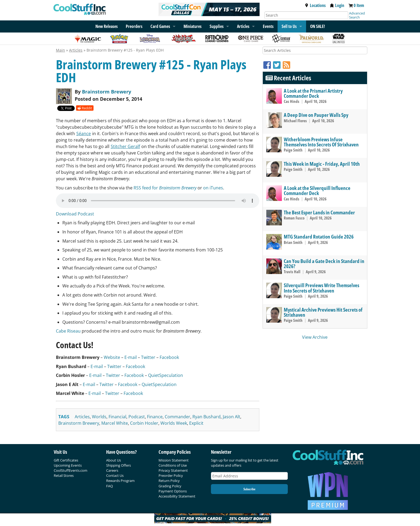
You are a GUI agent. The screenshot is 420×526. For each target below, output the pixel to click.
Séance (84, 134)
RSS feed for (165, 188)
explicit (196, 423)
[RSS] (286, 65)
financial (117, 417)
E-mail (131, 357)
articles (82, 417)
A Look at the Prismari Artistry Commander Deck (313, 93)
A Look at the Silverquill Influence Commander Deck (317, 190)
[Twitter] (278, 65)
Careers (112, 470)
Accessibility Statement (177, 496)
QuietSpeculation (166, 375)
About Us (114, 460)
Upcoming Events (68, 465)
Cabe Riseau (68, 331)
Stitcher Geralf (125, 146)
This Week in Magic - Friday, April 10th (322, 164)
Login (337, 5)
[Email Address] (249, 476)
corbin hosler (144, 423)
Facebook (169, 357)
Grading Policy (170, 486)
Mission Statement (174, 460)
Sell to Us (289, 26)
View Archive (315, 337)
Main (60, 50)
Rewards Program (120, 481)
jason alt (231, 417)
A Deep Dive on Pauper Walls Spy (316, 115)
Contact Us (115, 475)
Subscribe (249, 489)
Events (268, 26)
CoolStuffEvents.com (71, 470)
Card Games (160, 26)
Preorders (134, 26)
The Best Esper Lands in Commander (319, 212)
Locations (315, 5)
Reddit (85, 108)
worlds (99, 417)
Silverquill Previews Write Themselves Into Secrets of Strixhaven (322, 288)
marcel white (115, 423)
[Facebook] (268, 65)
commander (177, 417)
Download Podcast (75, 214)
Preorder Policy (171, 475)
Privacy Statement (173, 470)
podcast (137, 417)
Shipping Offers (119, 465)
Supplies (217, 26)
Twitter (148, 357)
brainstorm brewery (79, 423)
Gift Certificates (66, 460)
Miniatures (193, 26)
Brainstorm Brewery (107, 92)
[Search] (306, 15)
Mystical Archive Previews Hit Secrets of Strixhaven (323, 312)
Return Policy (169, 481)
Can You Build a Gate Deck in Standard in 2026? (324, 264)
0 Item (359, 5)
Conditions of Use (173, 465)
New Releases (107, 26)
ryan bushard (207, 417)
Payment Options (173, 491)
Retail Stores (64, 475)
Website (112, 357)
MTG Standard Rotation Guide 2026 (319, 237)
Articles (243, 26)
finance (155, 417)
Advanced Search (357, 15)
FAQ (110, 486)
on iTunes (213, 188)
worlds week (174, 423)
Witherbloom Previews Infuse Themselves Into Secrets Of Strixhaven (321, 142)
